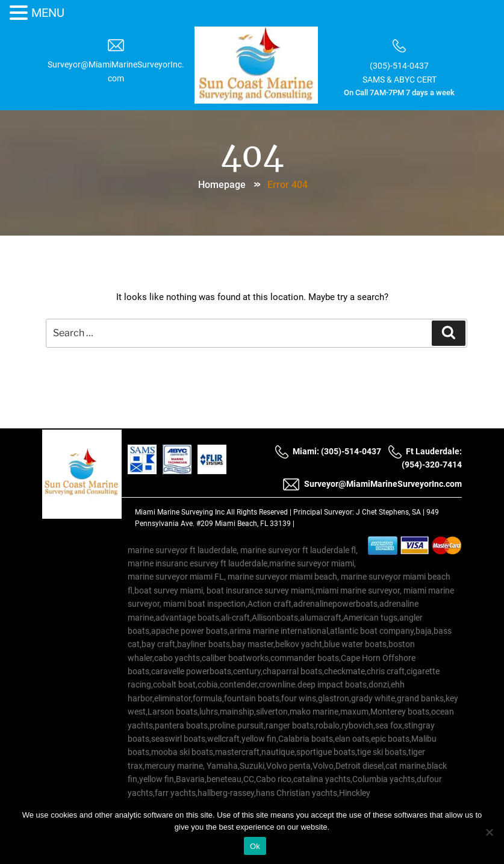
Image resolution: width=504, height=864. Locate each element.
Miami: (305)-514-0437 (328, 452)
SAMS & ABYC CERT (397, 78)
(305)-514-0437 (397, 65)
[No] (489, 832)
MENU (48, 13)
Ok (255, 846)
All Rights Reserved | (260, 514)
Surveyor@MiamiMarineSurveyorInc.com (372, 486)
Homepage (222, 184)
